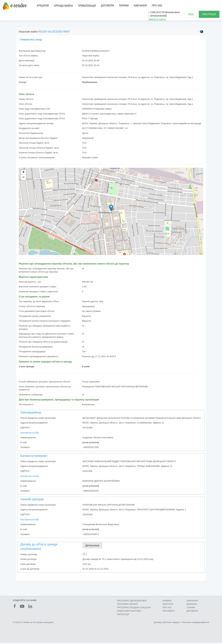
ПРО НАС (157, 6)
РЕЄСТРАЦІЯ (209, 14)
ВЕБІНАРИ (192, 606)
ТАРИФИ (124, 6)
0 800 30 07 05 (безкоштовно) (164, 12)
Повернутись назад (30, 41)
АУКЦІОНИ (43, 6)
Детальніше (92, 547)
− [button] (23, 179)
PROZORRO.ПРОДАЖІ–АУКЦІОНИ (134, 609)
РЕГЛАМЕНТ (169, 612)
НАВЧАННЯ (140, 6)
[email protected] (91, 444)
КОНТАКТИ (168, 606)
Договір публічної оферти (167, 624)
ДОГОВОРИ (107, 6)
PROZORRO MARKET (128, 606)
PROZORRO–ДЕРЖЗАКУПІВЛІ (132, 602)
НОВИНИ (167, 602)
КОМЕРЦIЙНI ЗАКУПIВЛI (129, 612)
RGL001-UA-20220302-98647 (54, 33)
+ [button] (23, 174)
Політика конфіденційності (196, 624)
